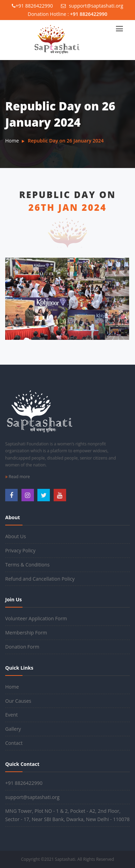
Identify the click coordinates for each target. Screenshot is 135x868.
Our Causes (18, 701)
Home (12, 141)
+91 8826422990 (32, 6)
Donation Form (22, 647)
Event (11, 715)
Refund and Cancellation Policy (40, 579)
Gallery (13, 729)
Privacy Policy (20, 550)
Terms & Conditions (28, 565)
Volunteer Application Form (36, 618)
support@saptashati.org (92, 6)
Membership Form (26, 633)
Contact (14, 743)
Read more (17, 477)
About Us (16, 536)
